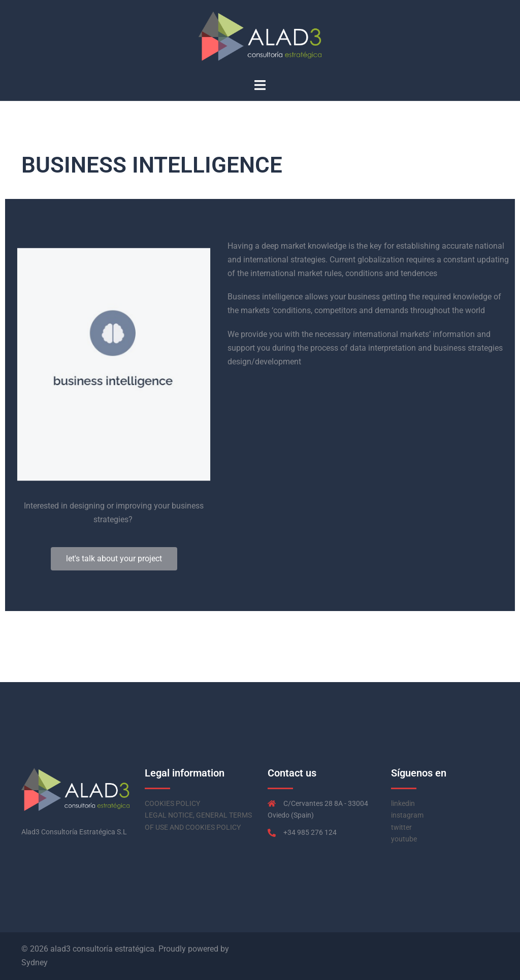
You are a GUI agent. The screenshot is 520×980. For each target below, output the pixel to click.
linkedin (403, 803)
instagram (407, 815)
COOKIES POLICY (172, 803)
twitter (401, 827)
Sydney (35, 962)
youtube (404, 839)
